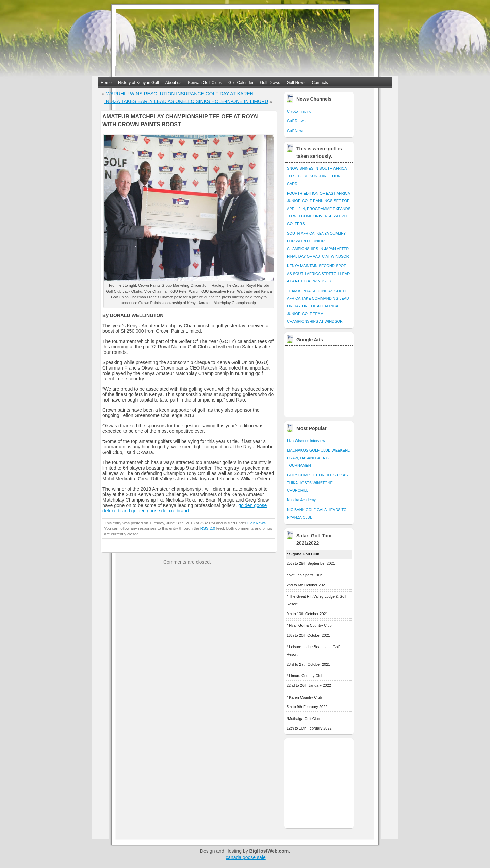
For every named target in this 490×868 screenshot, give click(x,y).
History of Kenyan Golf (138, 83)
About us (173, 83)
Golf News (296, 83)
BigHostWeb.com (269, 851)
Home (106, 83)
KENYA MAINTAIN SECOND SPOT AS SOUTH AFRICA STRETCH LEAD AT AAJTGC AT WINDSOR (318, 273)
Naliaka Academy (301, 500)
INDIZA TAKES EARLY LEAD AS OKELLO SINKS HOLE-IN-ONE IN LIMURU (186, 101)
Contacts (320, 83)
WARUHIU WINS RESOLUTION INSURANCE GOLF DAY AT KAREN (180, 94)
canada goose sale (246, 857)
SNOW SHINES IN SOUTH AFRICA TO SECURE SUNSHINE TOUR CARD (317, 176)
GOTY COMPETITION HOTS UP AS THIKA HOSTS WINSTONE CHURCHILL (317, 483)
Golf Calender (241, 83)
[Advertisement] (320, 380)
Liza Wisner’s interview (306, 441)
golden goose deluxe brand (160, 511)
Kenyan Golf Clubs (205, 83)
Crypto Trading (299, 111)
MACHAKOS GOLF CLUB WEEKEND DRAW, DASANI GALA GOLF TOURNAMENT (319, 458)
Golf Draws (270, 83)
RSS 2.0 (208, 528)
